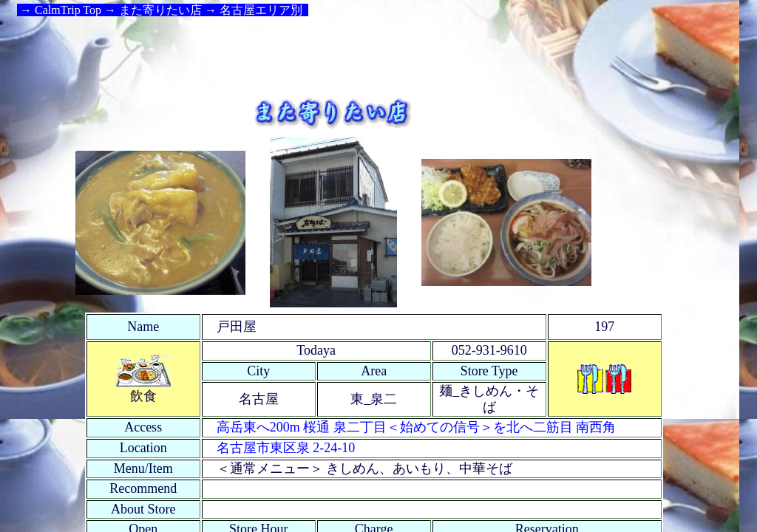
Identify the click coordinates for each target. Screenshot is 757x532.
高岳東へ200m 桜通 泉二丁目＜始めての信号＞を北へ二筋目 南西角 (417, 427)
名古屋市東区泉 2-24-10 (286, 448)
